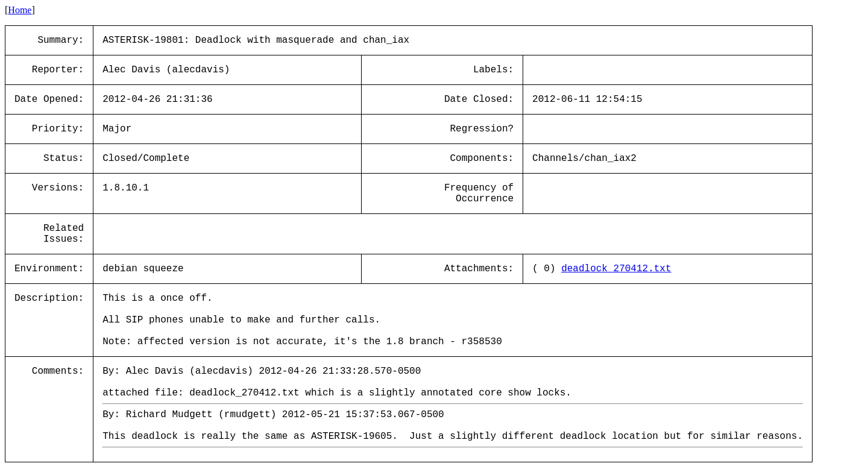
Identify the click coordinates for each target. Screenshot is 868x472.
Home (20, 10)
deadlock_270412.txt (616, 269)
